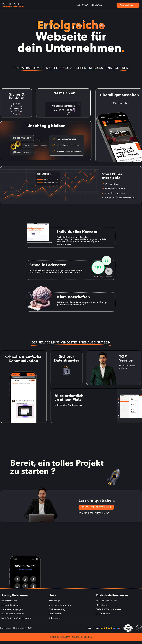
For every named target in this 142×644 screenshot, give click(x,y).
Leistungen (83, 5)
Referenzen (97, 5)
